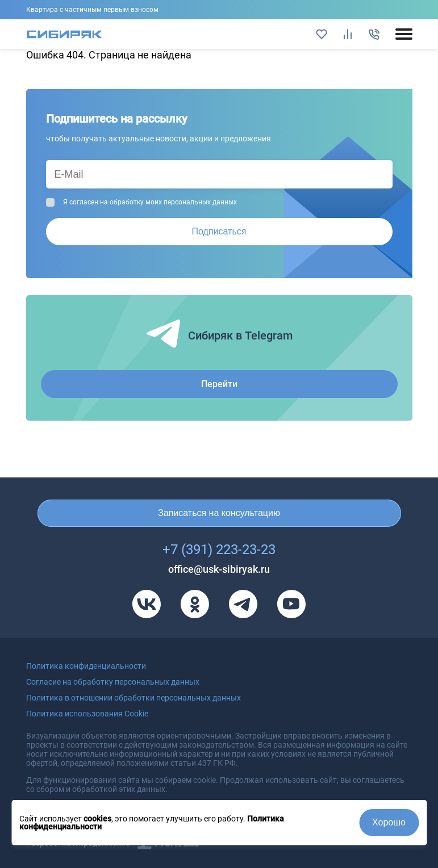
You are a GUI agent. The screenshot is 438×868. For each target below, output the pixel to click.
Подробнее (219, 10)
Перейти (219, 384)
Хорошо (389, 822)
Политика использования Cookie (87, 714)
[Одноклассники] (195, 604)
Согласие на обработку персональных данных (113, 682)
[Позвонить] (374, 34)
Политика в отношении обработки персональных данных (134, 698)
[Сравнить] (348, 34)
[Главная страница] (64, 34)
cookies (97, 819)
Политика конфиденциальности (86, 666)
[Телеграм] (243, 604)
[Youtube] (291, 604)
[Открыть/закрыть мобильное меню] (404, 34)
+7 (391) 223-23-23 (219, 550)
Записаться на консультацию (219, 513)
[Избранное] (322, 34)
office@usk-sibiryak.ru (219, 569)
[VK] (147, 604)
